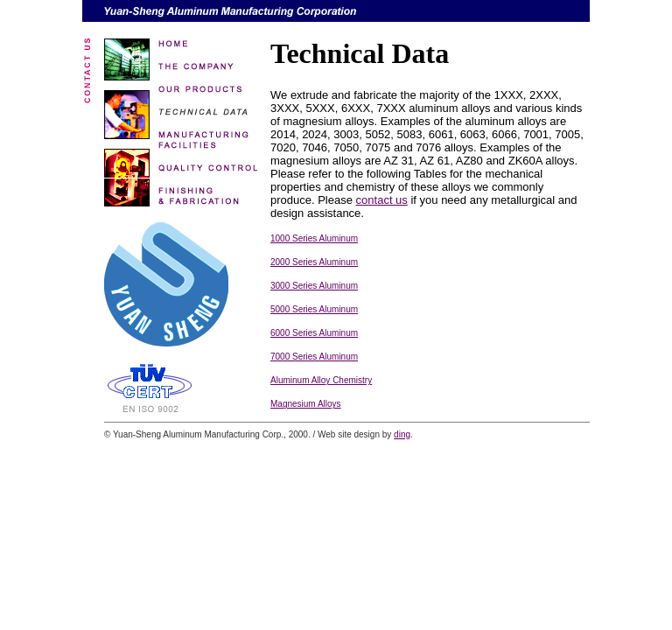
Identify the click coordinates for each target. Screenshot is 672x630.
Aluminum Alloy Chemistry (321, 380)
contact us (382, 200)
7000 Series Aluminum (314, 357)
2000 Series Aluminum (314, 262)
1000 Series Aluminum (314, 238)
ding (402, 434)
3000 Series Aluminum (314, 286)
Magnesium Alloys (306, 404)
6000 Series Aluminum (314, 333)
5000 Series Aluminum (314, 309)
